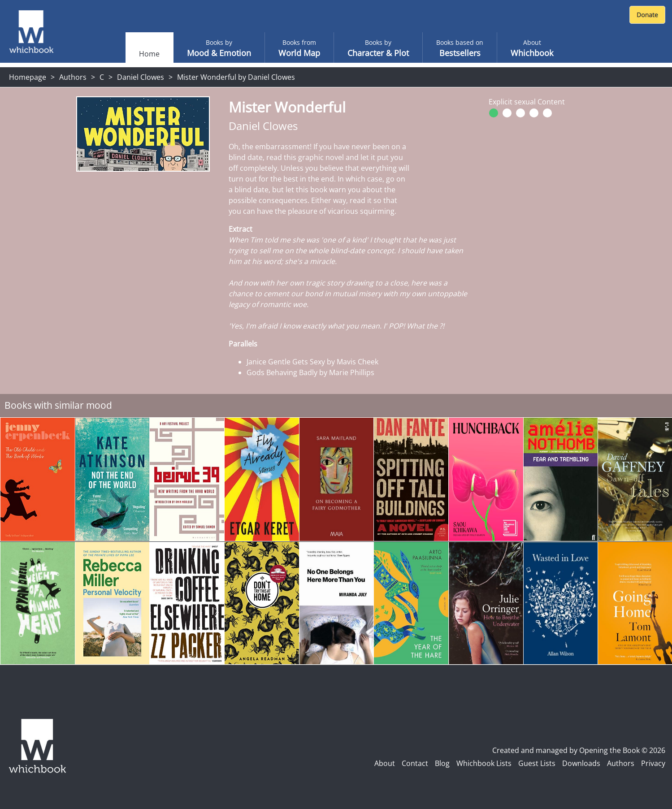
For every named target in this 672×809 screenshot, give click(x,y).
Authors (73, 77)
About (385, 763)
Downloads (581, 763)
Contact (415, 763)
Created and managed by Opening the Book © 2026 (579, 750)
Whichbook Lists (484, 763)
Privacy (653, 763)
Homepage (28, 77)
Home (149, 54)
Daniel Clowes (141, 77)
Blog (442, 763)
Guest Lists (537, 763)
